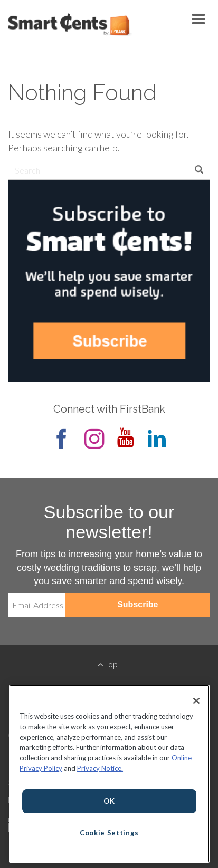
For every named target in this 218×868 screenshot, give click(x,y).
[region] (109, 774)
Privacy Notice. (100, 768)
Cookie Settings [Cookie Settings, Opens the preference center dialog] (109, 833)
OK (109, 801)
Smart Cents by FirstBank (68, 26)
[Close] (196, 701)
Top (108, 664)
